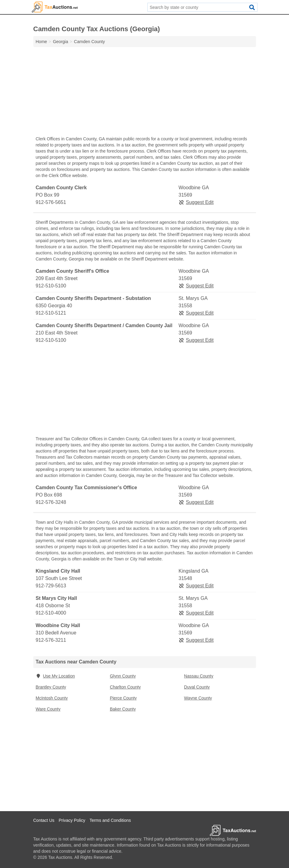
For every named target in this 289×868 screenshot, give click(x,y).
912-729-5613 (51, 586)
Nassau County (199, 676)
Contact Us (44, 820)
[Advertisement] (145, 93)
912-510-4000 (51, 613)
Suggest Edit (196, 202)
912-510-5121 (51, 313)
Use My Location (55, 676)
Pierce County (123, 698)
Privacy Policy (72, 820)
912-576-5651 (51, 202)
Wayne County (198, 698)
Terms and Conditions (110, 820)
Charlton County (125, 687)
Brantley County (51, 687)
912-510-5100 (51, 286)
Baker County (123, 709)
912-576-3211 (51, 640)
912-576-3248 (51, 502)
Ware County (48, 709)
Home (41, 42)
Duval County (197, 687)
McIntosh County (52, 698)
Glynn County (123, 676)
